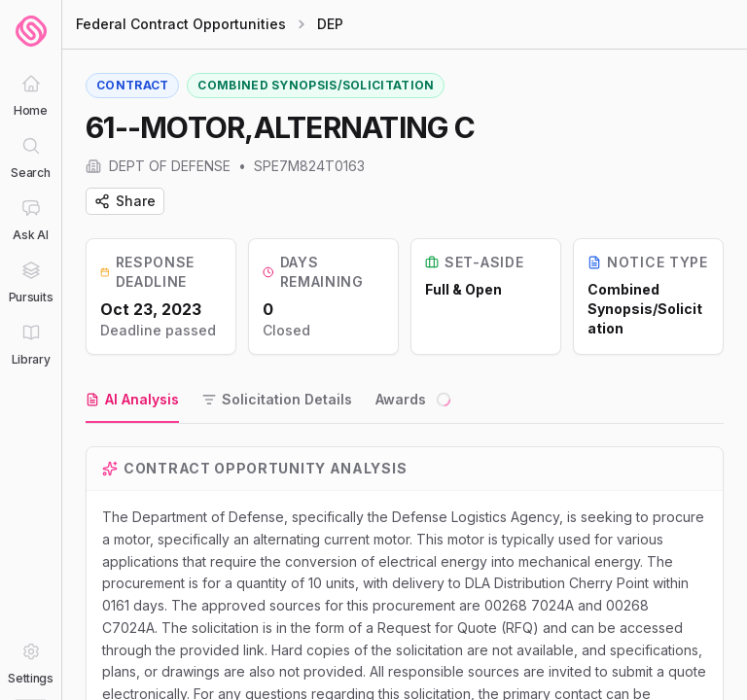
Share (125, 201)
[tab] (132, 401)
